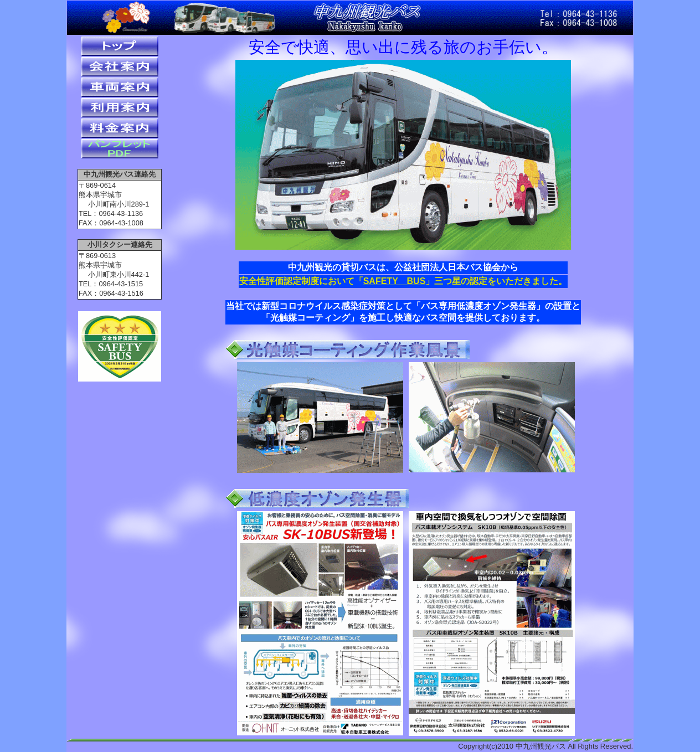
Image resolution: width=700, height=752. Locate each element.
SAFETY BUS (395, 281)
